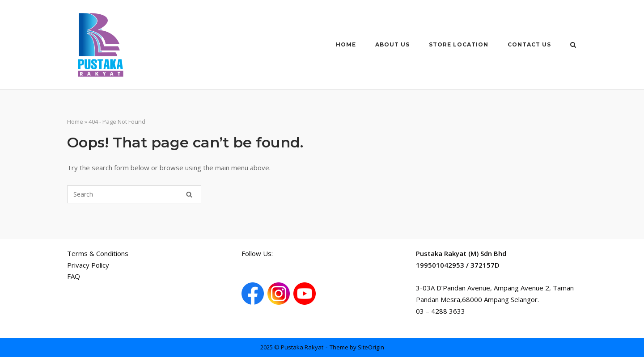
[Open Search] (573, 46)
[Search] (189, 194)
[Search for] (134, 194)
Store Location (459, 44)
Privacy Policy (88, 265)
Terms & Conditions (98, 253)
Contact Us (529, 44)
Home (346, 44)
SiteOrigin (371, 347)
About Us (392, 44)
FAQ (74, 276)
